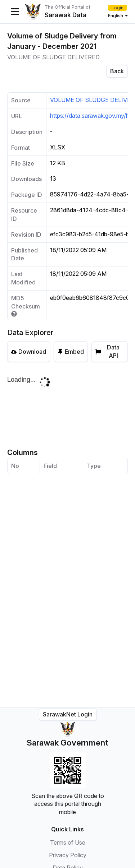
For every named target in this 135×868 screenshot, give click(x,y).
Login (118, 8)
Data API (107, 351)
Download (29, 352)
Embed (71, 352)
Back (117, 71)
